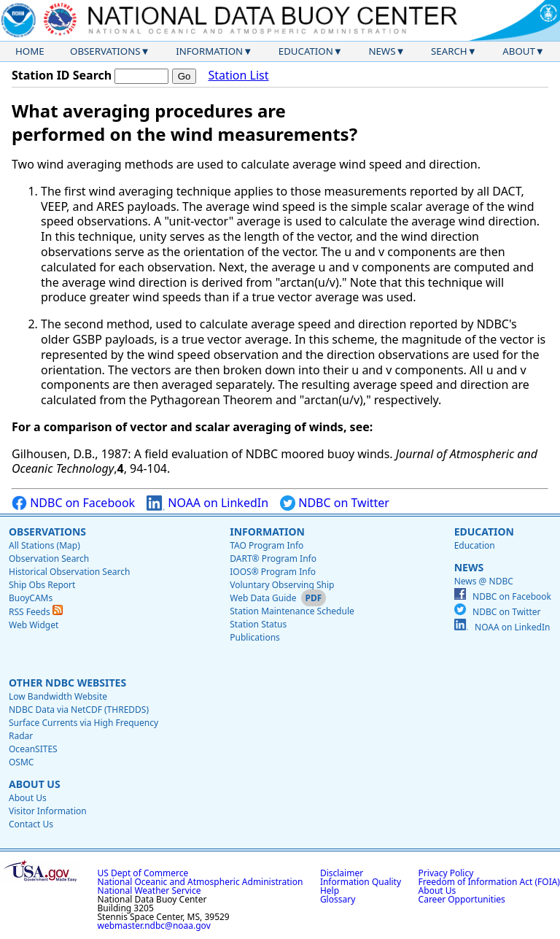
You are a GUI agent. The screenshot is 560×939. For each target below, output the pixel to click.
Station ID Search (62, 75)
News (382, 51)
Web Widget (34, 625)
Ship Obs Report (42, 585)
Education (306, 51)
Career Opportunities (462, 899)
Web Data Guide (263, 598)
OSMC (21, 762)
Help (330, 890)
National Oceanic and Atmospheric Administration (201, 882)
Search (449, 51)
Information (209, 51)
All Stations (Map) (44, 545)
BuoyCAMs (31, 598)
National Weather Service (149, 890)
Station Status (258, 624)
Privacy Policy (446, 873)
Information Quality (361, 882)
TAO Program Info (267, 545)
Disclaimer (342, 873)
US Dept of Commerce (143, 873)
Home (30, 51)
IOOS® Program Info (273, 572)
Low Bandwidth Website (58, 696)
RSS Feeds (36, 612)
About (519, 51)
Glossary (338, 899)
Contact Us (31, 824)
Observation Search (49, 559)
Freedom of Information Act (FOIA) (489, 882)
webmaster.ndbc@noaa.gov (154, 926)
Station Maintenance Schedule (292, 611)
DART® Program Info (273, 559)
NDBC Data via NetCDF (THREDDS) (79, 710)
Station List (238, 76)
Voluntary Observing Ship (282, 585)
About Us (35, 784)
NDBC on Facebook (73, 503)
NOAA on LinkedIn (207, 503)
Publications (255, 637)
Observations (105, 51)
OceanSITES (33, 749)
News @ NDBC (484, 581)
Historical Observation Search (69, 572)
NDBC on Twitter (335, 503)
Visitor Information (48, 811)
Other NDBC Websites (67, 683)
